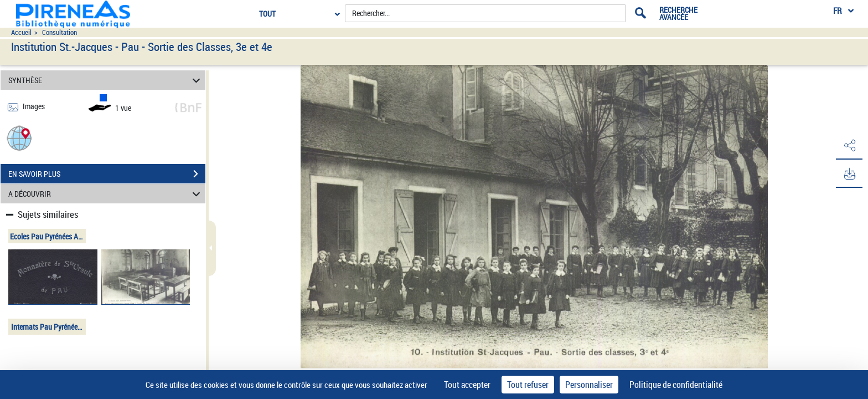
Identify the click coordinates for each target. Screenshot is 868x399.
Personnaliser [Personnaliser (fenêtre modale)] (589, 385)
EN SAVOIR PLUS (107, 174)
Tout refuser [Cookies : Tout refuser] (528, 385)
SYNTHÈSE (106, 80)
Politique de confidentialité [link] (676, 385)
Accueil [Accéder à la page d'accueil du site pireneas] (21, 32)
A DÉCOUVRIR (106, 194)
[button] (19, 138)
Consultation (60, 32)
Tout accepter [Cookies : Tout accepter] (467, 385)
